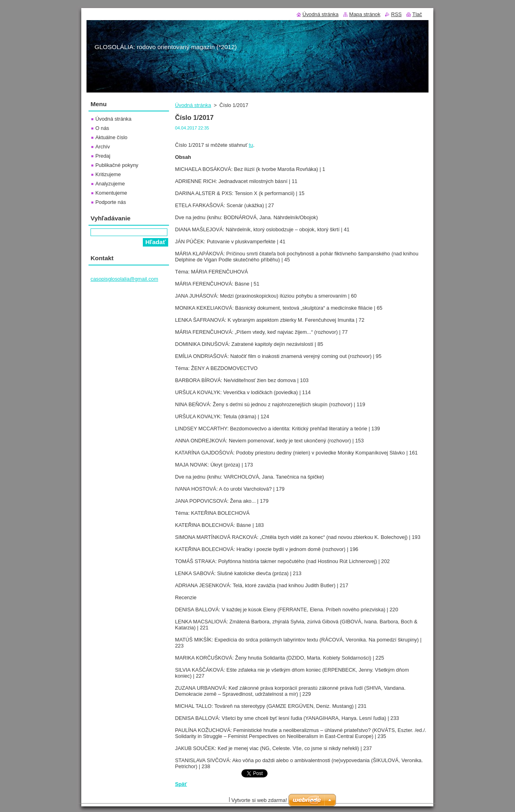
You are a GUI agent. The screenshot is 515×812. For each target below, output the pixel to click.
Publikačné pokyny (117, 165)
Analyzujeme (110, 184)
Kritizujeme (108, 174)
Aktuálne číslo (111, 137)
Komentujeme (111, 193)
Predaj (103, 156)
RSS (396, 14)
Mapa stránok (365, 14)
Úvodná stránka (193, 105)
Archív (103, 147)
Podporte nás (111, 202)
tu (251, 145)
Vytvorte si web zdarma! (259, 800)
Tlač (417, 14)
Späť (181, 784)
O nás (102, 128)
